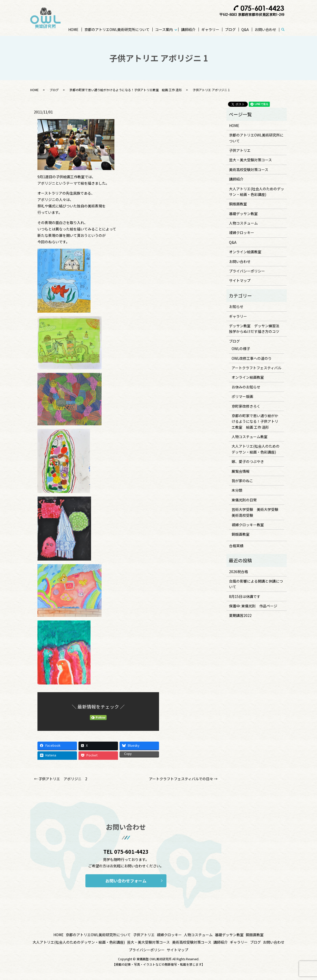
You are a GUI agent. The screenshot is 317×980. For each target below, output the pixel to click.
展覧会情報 (241, 471)
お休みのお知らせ (246, 387)
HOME (73, 29)
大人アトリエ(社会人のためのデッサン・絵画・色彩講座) (257, 192)
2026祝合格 (239, 572)
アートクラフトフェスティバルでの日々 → (183, 779)
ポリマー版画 (242, 396)
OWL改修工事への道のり (252, 358)
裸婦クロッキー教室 (248, 525)
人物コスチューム (243, 223)
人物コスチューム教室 (250, 437)
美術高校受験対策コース (249, 170)
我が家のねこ (242, 481)
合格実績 (236, 546)
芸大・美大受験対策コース (250, 160)
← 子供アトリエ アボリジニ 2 (61, 779)
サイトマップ (240, 280)
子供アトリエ (240, 150)
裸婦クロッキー (242, 233)
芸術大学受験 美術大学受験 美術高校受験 (257, 512)
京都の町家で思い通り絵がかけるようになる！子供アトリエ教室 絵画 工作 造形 (126, 90)
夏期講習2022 (240, 615)
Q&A (245, 29)
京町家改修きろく (246, 406)
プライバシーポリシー (247, 271)
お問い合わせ (265, 29)
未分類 (237, 490)
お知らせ (236, 307)
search (285, 30)
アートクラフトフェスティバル (256, 368)
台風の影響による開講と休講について (256, 584)
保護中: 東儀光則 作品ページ (253, 606)
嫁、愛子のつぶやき (248, 461)
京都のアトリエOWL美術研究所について (117, 29)
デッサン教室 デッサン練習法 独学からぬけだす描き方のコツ (256, 329)
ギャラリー (210, 29)
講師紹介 (188, 29)
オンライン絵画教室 (245, 252)
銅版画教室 (238, 204)
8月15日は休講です (245, 596)
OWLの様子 (241, 349)
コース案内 (164, 29)
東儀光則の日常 (244, 500)
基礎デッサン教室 (243, 214)
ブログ (230, 29)
